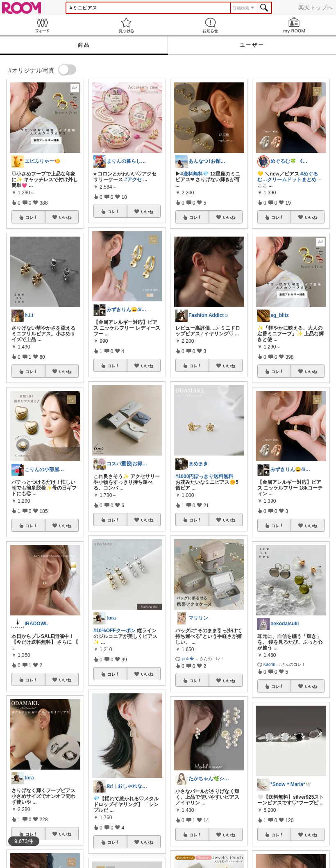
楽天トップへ (316, 7)
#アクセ (133, 180)
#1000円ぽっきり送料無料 (204, 476)
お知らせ (210, 25)
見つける (126, 25)
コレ (32, 217)
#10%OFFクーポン (115, 631)
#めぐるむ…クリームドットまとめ (288, 177)
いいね (65, 217)
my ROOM (294, 25)
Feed (42, 25)
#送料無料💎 (195, 174)
